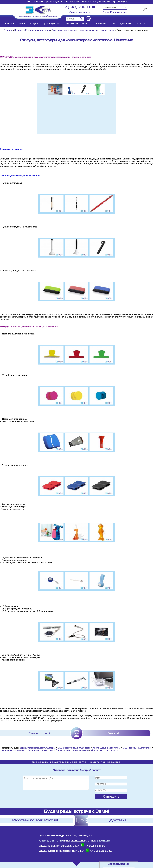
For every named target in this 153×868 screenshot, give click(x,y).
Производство (51, 24)
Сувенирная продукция (37, 30)
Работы (87, 24)
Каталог (10, 24)
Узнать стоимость (80, 12)
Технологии (71, 24)
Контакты (143, 24)
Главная (8, 30)
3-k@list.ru (103, 841)
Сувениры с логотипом (64, 30)
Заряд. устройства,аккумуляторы (37, 748)
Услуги (34, 24)
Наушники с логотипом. (12, 750)
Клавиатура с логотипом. (40, 750)
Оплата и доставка (122, 24)
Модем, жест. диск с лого (104, 750)
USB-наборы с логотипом (137, 748)
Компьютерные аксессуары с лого (96, 30)
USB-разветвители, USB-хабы (74, 748)
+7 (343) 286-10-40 (80, 7)
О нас (22, 24)
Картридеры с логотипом (106, 748)
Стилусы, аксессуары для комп (72, 750)
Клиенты (101, 24)
